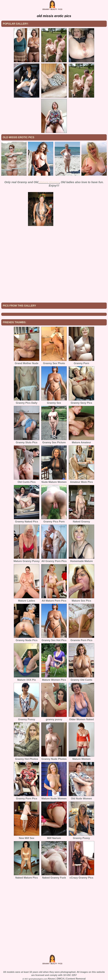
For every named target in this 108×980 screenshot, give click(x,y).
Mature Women (49, 182)
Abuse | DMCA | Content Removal (67, 979)
